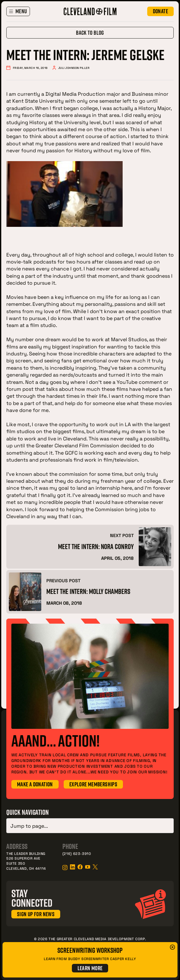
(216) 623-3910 (77, 852)
